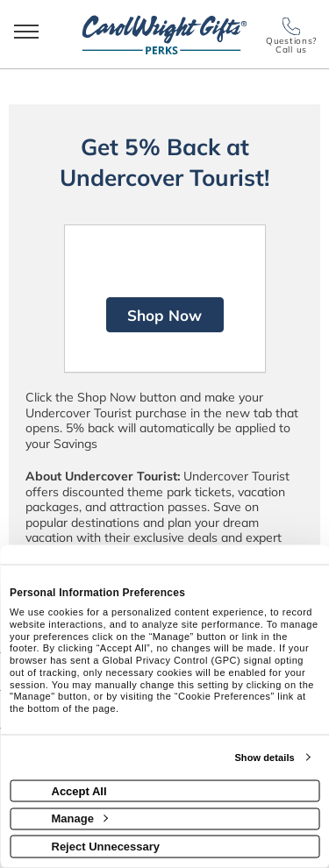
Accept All (79, 790)
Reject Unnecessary (106, 846)
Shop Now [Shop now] (164, 315)
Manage (80, 818)
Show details (264, 758)
